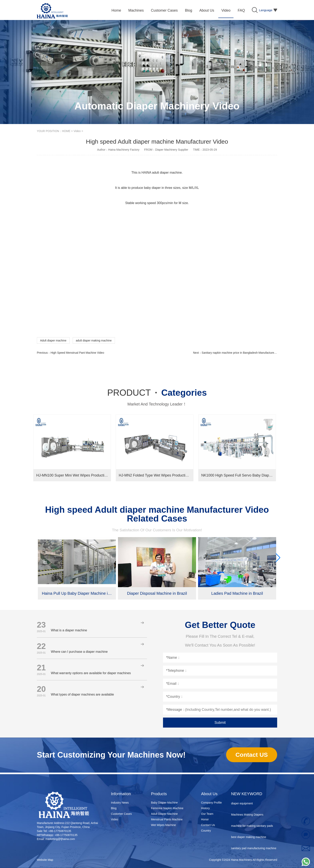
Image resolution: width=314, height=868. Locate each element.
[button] (278, 558)
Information (121, 794)
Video (77, 131)
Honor (205, 819)
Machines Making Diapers (247, 815)
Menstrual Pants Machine (167, 819)
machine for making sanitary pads (252, 827)
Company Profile (211, 803)
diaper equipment (242, 804)
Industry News (120, 803)
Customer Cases (121, 814)
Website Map (45, 860)
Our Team (207, 814)
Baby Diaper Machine (164, 803)
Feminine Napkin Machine (167, 808)
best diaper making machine (249, 838)
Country (206, 831)
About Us (209, 794)
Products (159, 794)
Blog (114, 808)
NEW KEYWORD (247, 794)
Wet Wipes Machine (163, 825)
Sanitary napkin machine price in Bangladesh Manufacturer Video (242, 353)
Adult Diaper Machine (164, 814)
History (205, 808)
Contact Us (208, 825)
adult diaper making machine (94, 340)
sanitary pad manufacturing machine (254, 849)
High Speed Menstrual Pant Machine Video (77, 353)
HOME (66, 131)
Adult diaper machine (53, 340)
